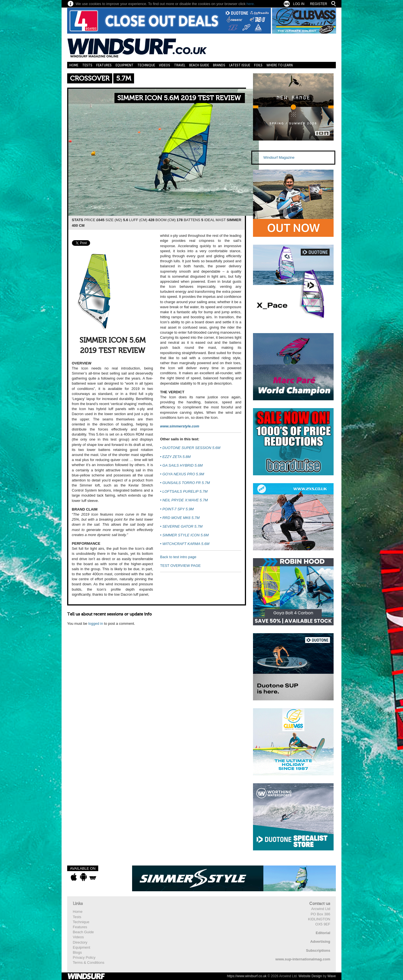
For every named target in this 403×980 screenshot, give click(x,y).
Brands (219, 65)
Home (74, 65)
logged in (96, 624)
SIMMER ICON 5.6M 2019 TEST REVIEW (179, 98)
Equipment (125, 65)
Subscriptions (318, 950)
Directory (80, 942)
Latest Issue (240, 65)
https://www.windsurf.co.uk (247, 976)
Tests (87, 65)
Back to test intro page (178, 557)
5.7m (124, 79)
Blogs (77, 952)
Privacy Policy (84, 957)
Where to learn (280, 65)
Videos (165, 65)
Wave (332, 976)
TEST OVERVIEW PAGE (180, 566)
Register (319, 4)
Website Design (310, 976)
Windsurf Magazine (279, 157)
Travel (180, 65)
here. (251, 4)
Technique (146, 65)
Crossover (90, 79)
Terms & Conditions (89, 963)
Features (104, 65)
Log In (299, 4)
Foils (258, 65)
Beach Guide (199, 65)
